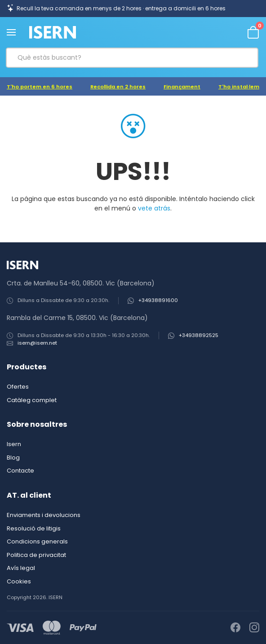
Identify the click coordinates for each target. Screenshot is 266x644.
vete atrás (154, 208)
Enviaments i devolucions (44, 515)
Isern (14, 444)
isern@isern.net (37, 343)
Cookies (19, 581)
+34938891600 (158, 300)
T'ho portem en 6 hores (40, 87)
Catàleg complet (32, 400)
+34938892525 (199, 335)
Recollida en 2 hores (118, 87)
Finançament (182, 87)
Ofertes (18, 387)
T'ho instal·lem (239, 87)
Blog (13, 458)
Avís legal (21, 568)
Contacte (20, 471)
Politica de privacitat (36, 555)
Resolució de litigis (34, 528)
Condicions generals (37, 541)
